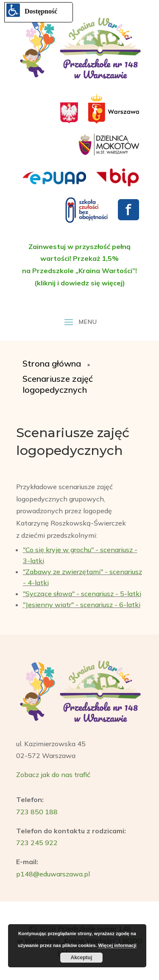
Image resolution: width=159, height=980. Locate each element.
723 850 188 (37, 812)
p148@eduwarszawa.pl (53, 874)
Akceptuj (82, 958)
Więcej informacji (117, 945)
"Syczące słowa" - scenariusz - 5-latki (82, 594)
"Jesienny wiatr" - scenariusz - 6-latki (82, 605)
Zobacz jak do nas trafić (53, 775)
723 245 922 (37, 843)
